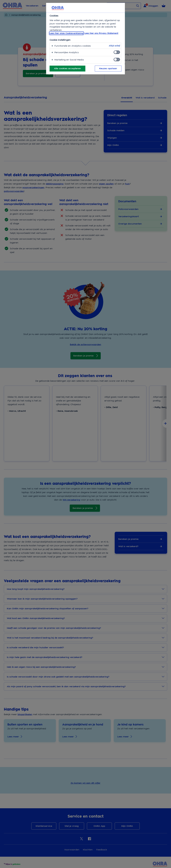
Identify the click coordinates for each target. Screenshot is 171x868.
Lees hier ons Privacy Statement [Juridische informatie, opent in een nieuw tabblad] (101, 33)
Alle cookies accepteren (67, 68)
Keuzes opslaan (108, 68)
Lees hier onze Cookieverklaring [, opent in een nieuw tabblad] (66, 33)
